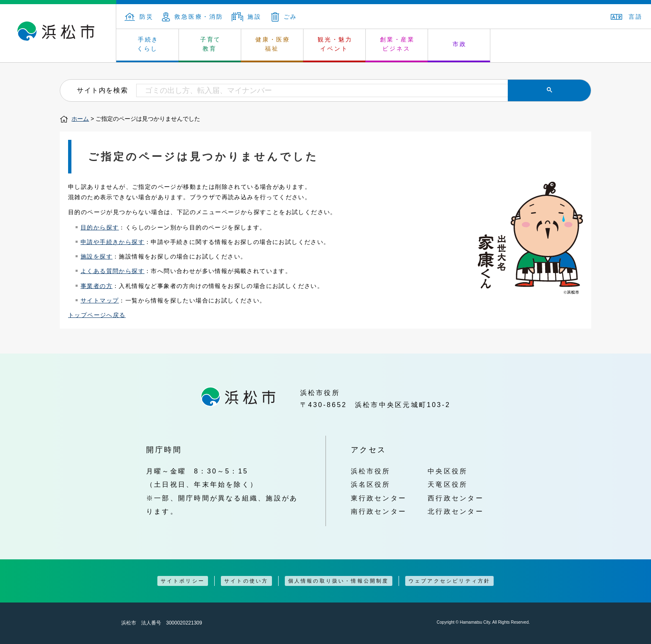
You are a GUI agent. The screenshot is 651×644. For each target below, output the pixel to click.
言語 (627, 17)
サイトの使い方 (246, 581)
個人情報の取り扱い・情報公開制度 (339, 581)
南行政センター (379, 511)
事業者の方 (97, 286)
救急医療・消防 (193, 17)
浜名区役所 (371, 484)
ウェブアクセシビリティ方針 (450, 581)
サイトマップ (100, 300)
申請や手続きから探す (113, 242)
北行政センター (456, 511)
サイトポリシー (183, 581)
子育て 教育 (210, 44)
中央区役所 (448, 471)
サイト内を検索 (102, 90)
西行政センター (456, 498)
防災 (139, 17)
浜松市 (58, 33)
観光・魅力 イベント (335, 44)
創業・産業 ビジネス (397, 44)
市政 (460, 44)
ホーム (80, 119)
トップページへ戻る (97, 315)
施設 (247, 17)
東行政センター (379, 498)
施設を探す (97, 256)
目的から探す (100, 227)
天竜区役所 (448, 484)
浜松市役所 (371, 471)
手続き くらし (148, 44)
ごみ (284, 17)
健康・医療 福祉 (273, 44)
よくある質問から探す (113, 271)
